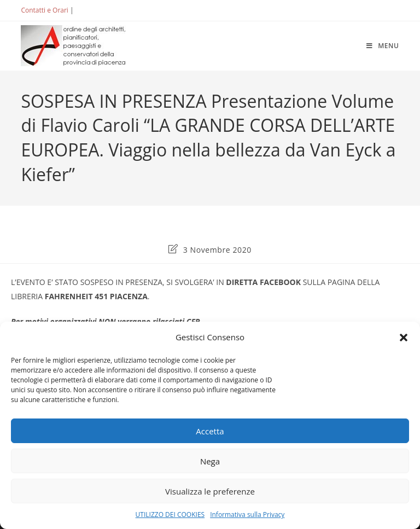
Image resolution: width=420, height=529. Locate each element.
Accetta (210, 431)
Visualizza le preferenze (210, 491)
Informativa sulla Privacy (247, 515)
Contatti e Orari (44, 10)
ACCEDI (94, 10)
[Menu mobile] (383, 46)
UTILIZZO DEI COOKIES (170, 515)
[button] (404, 338)
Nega (210, 461)
